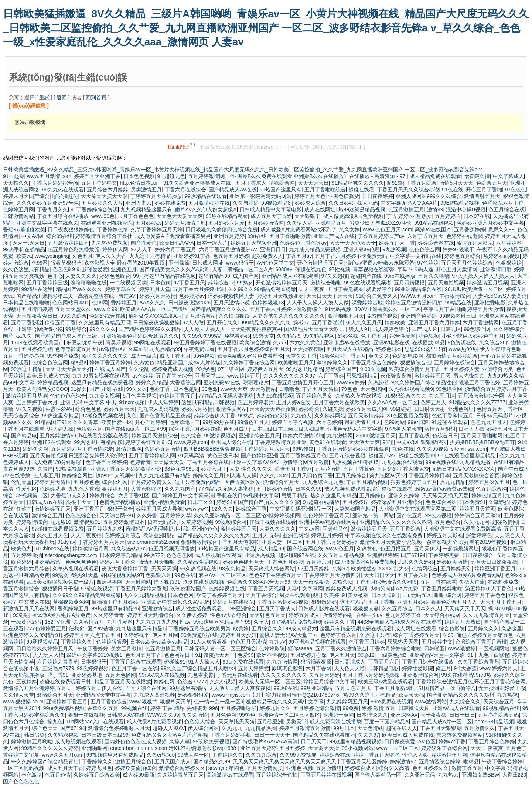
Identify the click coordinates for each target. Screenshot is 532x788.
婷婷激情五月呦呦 (32, 741)
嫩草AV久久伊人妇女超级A (206, 209)
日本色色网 (181, 595)
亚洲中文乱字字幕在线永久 (47, 223)
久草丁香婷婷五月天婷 (157, 229)
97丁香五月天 (190, 283)
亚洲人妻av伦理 (362, 249)
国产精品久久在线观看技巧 (324, 735)
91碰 (388, 442)
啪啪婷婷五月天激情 (480, 309)
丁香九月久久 (52, 209)
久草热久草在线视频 (358, 396)
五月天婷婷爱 (253, 668)
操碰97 (301, 323)
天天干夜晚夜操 (311, 582)
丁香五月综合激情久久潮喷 (386, 582)
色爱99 (246, 655)
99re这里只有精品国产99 (222, 622)
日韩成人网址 (208, 263)
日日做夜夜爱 (400, 741)
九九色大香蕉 (84, 489)
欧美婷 (331, 595)
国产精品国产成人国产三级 (67, 336)
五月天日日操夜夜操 (494, 562)
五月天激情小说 (232, 303)
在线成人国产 (110, 369)
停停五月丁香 (60, 323)
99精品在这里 (37, 289)
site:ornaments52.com (153, 542)
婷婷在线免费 (170, 203)
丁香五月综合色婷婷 (374, 362)
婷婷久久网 (35, 449)
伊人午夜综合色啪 (501, 349)
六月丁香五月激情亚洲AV (228, 249)
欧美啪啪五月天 (296, 362)
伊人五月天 (342, 655)
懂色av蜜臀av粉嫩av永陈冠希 (380, 263)
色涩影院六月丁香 (503, 203)
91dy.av (66, 542)
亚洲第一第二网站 (373, 515)
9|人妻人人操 (242, 475)
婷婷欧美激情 (452, 562)
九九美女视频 (105, 396)
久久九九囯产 (180, 489)
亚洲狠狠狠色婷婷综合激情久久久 (140, 336)
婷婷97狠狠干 (458, 249)
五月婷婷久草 (175, 515)
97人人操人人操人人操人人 (483, 276)
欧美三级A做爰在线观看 (386, 682)
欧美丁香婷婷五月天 (219, 595)
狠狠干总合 (120, 509)
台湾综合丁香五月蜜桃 (481, 642)
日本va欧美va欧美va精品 (159, 642)
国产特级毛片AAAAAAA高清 (265, 741)
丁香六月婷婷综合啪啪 (396, 648)
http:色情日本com (140, 183)
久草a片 (137, 349)
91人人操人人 (204, 662)
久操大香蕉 (472, 582)
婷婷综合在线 (335, 755)
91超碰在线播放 (321, 502)
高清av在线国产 (433, 229)
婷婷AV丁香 (452, 741)
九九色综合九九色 (323, 482)
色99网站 (395, 422)
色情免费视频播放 (120, 502)
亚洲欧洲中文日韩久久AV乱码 (175, 602)
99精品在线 (458, 303)
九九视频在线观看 (402, 462)
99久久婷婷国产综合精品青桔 (45, 761)
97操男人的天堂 (403, 429)
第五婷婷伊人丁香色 (488, 589)
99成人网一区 (194, 755)
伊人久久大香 (111, 256)
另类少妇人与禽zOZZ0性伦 (380, 223)
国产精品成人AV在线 (233, 190)
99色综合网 (477, 329)
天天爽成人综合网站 (272, 569)
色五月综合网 (491, 489)
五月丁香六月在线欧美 (339, 402)
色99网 (40, 263)
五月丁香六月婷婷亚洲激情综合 (286, 309)
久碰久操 (333, 409)
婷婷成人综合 (310, 203)
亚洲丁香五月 (89, 509)
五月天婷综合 (351, 475)
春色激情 (32, 775)
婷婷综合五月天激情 (478, 515)
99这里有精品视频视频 (355, 741)
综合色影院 (452, 628)
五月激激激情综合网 (481, 396)
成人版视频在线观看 (218, 555)
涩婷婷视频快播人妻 (231, 296)
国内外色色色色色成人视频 (136, 741)
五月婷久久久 (483, 628)
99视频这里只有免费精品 (115, 755)
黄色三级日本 (223, 456)
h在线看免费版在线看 (104, 436)
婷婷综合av (221, 283)
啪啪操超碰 (65, 196)
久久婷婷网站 (330, 416)
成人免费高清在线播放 (335, 722)
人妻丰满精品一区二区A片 (242, 269)
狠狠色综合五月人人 (454, 602)
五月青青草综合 (174, 376)
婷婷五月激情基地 (185, 223)
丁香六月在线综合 (185, 190)
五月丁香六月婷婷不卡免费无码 (351, 256)
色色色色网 (179, 555)
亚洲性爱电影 (490, 303)
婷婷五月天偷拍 (52, 482)
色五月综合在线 (507, 209)
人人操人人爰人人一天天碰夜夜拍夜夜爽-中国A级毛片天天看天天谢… (265, 329)
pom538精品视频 (495, 722)
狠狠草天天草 (175, 702)
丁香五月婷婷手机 (231, 735)
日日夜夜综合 (478, 555)
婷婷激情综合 (32, 522)
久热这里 (512, 628)
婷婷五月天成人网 (366, 409)
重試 (44, 98)
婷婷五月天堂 (155, 289)
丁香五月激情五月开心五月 (303, 382)
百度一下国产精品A (386, 722)
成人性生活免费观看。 (201, 608)
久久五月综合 (397, 608)
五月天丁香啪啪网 (482, 436)
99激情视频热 (220, 436)
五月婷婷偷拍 (27, 555)
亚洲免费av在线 (222, 382)
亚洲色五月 (124, 269)
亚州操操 (179, 263)
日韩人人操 (471, 429)
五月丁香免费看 (345, 289)
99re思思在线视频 (391, 702)
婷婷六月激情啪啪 (303, 436)
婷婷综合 (309, 409)
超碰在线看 (361, 190)
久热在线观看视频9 (411, 389)
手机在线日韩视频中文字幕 (248, 495)
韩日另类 (34, 735)
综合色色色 (88, 409)
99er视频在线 (441, 462)
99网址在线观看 (153, 342)
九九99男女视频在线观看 (101, 376)
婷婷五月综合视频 (293, 422)
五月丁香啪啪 (327, 323)
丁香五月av (299, 256)
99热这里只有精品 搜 (98, 442)
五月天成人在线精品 (350, 349)
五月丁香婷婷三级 (47, 283)
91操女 (79, 389)
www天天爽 (234, 389)
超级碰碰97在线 (297, 555)
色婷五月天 (433, 402)
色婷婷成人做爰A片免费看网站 (467, 575)
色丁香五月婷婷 (367, 642)
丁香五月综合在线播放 (63, 216)
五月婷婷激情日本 (124, 522)
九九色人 (301, 416)
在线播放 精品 (429, 342)
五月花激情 (328, 469)
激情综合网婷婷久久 (182, 768)
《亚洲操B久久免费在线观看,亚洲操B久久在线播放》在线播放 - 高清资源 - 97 (317, 176)
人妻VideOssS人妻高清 (500, 296)
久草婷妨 (499, 502)
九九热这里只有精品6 (141, 628)
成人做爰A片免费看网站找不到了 (298, 229)
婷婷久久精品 (151, 382)
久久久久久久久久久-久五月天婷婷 (300, 675)
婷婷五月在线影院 (233, 602)
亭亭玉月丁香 (439, 309)
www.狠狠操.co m (23, 702)
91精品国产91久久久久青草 (67, 422)
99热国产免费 (63, 356)
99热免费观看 (72, 469)
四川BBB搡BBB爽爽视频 (212, 449)
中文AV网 (33, 236)
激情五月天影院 (475, 243)
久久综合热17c (128, 549)
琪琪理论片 (256, 382)
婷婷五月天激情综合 (155, 436)
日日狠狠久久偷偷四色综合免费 (222, 229)
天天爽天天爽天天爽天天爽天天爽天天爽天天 (285, 761)
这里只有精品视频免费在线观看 (356, 628)
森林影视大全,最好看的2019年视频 (125, 263)
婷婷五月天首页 (477, 509)
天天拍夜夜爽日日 (37, 316)
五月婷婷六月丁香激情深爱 (82, 449)
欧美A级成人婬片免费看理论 (250, 356)
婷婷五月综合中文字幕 (329, 682)
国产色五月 (409, 515)
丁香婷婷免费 (444, 555)
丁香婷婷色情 (113, 229)
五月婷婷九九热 (105, 529)
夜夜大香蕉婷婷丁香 (125, 569)
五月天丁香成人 (277, 608)
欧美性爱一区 (117, 422)
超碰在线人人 (402, 728)
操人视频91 (167, 582)
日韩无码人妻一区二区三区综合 (220, 648)
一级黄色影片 (27, 622)
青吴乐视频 (119, 342)
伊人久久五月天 (364, 323)
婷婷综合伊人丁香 (215, 416)
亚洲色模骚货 (344, 196)
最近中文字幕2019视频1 (94, 655)
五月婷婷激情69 (58, 436)
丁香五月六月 (384, 662)
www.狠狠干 (240, 263)
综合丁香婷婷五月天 (416, 635)
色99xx (513, 575)
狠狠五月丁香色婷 (480, 382)
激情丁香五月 (467, 768)
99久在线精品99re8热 (466, 675)
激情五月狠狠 (440, 429)
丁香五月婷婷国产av (381, 236)
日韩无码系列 (163, 522)
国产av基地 (100, 628)
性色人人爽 (415, 755)
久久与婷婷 (246, 203)
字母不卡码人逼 (415, 269)
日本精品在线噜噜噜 (26, 303)
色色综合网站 (441, 502)
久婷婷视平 (136, 635)
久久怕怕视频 (234, 316)
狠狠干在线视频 (86, 715)
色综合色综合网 (50, 362)
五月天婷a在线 (293, 402)
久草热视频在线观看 (76, 569)
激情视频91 (87, 522)
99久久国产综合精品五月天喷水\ (198, 668)
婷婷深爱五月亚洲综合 (397, 502)
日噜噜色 (289, 389)
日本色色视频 (139, 176)
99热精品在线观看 (206, 196)
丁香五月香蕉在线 (208, 462)
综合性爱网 (403, 336)
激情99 (435, 209)
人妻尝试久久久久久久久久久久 (289, 316)
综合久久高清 (394, 768)
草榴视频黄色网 (71, 602)
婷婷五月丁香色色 (485, 595)
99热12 (366, 655)
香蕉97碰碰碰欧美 (24, 229)
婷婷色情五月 (487, 495)
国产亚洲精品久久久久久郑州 (461, 695)
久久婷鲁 (147, 515)
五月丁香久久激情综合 (341, 648)
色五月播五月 (396, 549)
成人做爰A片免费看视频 (154, 722)
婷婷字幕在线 (121, 289)
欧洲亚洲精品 (159, 535)
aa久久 (24, 336)
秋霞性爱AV (59, 409)
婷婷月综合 (102, 495)
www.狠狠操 (462, 648)
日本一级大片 (212, 243)
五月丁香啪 (381, 602)
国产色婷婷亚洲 (259, 456)
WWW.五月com (418, 296)
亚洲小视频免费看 (164, 502)
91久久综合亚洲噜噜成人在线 (198, 183)
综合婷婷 (21, 562)
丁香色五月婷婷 (285, 562)
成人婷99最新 (139, 775)
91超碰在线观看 (450, 422)
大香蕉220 (514, 775)
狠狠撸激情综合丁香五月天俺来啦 (220, 542)
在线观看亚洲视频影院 (107, 223)
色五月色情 (58, 775)
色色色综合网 (424, 249)
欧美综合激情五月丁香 (415, 369)
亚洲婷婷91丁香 (192, 256)
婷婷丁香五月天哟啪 (376, 755)
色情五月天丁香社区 (500, 409)
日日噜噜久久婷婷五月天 (45, 648)
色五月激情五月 (406, 209)
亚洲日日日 (273, 249)
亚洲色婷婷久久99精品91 (32, 635)
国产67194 (413, 555)
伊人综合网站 (203, 728)
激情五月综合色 (133, 761)
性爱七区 (27, 489)
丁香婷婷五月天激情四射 (332, 575)
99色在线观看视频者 (368, 283)
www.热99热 (463, 349)
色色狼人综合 (200, 722)
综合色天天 (45, 728)
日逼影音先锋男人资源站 (97, 456)
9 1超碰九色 (171, 176)
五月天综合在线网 (146, 688)
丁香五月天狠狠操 (441, 728)
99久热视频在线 (198, 569)
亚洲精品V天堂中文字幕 (437, 655)
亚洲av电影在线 (391, 342)
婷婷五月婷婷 (327, 535)
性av (185, 622)
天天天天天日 (313, 183)
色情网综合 (425, 569)
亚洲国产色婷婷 (419, 316)
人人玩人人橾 (48, 655)
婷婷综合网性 (77, 475)
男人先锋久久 (469, 376)
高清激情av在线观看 (230, 775)
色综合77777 (192, 682)
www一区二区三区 (397, 748)
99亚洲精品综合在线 (419, 289)
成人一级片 (144, 356)
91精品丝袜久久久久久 (358, 183)
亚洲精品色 (335, 529)
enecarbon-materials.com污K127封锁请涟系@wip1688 (174, 748)
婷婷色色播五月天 (243, 562)
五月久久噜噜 (434, 276)
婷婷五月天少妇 (238, 635)
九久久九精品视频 (144, 595)
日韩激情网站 (18, 216)
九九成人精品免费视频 (315, 249)
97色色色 (516, 190)
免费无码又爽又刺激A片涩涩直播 (169, 735)
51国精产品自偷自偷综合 (447, 688)
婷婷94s (226, 502)
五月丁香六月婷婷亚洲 (199, 289)
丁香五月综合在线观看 (136, 662)
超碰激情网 (505, 522)
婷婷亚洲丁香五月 (495, 569)
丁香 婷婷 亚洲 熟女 (409, 216)
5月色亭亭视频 (140, 396)
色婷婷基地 (52, 489)
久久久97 (369, 735)
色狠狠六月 (89, 429)
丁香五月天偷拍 (320, 389)
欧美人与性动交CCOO (42, 389)
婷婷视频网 (287, 515)
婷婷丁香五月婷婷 (110, 362)
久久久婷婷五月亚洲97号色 (48, 203)
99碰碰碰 (401, 409)
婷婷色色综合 (115, 276)
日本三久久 (201, 502)
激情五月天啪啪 (156, 562)
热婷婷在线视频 (501, 256)
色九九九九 (512, 456)
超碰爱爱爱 (95, 269)
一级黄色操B (392, 655)
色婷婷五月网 (18, 209)
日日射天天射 (430, 409)
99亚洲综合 (243, 608)
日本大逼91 (385, 595)
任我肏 (76, 628)
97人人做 (193, 323)
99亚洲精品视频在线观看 (317, 642)
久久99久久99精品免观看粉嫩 (262, 289)
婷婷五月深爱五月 (489, 482)
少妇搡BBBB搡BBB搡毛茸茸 (482, 442)
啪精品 (471, 761)
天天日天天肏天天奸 (69, 369)
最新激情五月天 (363, 422)
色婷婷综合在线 (108, 316)
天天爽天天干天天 (465, 608)
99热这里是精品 (304, 369)
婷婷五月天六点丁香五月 (92, 635)
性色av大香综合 (229, 615)
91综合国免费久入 (377, 296)
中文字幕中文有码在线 (416, 256)
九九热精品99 (165, 349)
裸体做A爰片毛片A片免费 (61, 615)
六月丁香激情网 (481, 323)
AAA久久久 (152, 303)
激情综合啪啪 (326, 283)
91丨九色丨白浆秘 (488, 655)
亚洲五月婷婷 (229, 236)
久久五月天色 (52, 535)
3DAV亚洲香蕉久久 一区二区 (387, 309)
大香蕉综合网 (185, 382)
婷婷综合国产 (341, 369)
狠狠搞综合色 (416, 362)
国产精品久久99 (212, 761)
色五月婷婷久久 (430, 768)
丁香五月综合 (421, 183)
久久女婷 (349, 229)
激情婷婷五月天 (433, 376)
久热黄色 (144, 362)
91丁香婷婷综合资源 (94, 209)
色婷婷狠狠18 (268, 303)
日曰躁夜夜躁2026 (189, 303)
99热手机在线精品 (24, 249)
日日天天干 (314, 741)
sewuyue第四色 (226, 768)
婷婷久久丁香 (340, 622)
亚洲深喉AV (404, 715)
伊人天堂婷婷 (163, 402)
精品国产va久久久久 (79, 289)
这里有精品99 (214, 276)
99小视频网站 (358, 748)
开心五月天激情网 (457, 269)
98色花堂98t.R (181, 469)
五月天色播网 (120, 675)
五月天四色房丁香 (312, 475)
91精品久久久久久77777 (478, 402)
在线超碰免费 (503, 582)
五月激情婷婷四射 (68, 243)
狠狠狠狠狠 (434, 442)
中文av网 (309, 529)
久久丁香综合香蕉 (478, 662)
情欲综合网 (282, 183)
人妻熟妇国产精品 (355, 509)
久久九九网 (477, 522)
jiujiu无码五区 (416, 595)
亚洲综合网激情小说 (40, 329)
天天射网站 (138, 582)
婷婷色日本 (389, 349)
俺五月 (443, 668)
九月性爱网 (120, 622)
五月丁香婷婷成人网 (152, 456)
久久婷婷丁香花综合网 (249, 362)
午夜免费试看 (199, 349)
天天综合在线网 (442, 615)
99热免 (247, 715)
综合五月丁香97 (294, 469)
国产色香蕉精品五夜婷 (165, 416)
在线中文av (369, 615)
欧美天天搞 (411, 695)
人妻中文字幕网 (305, 589)
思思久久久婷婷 (416, 562)
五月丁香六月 (413, 575)
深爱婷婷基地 (367, 303)
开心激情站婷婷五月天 (282, 283)
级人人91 (359, 329)
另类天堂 (296, 722)
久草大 (261, 622)
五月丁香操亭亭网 (24, 356)
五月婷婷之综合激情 (317, 708)
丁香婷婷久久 (77, 642)
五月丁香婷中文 (99, 183)
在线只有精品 (509, 462)
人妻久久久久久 (277, 529)
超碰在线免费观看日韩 (65, 682)
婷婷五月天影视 (445, 535)
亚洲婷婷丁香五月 (67, 702)
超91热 (395, 183)
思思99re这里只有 (425, 349)
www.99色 (103, 216)
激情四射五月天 (482, 196)
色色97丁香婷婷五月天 (275, 575)
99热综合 (76, 329)
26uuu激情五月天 (376, 436)
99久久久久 (103, 329)
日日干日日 (462, 715)
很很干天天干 (81, 502)
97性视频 (340, 269)
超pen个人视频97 (115, 475)
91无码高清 (191, 456)
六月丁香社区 (134, 495)
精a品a (79, 362)
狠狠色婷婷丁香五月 (343, 356)
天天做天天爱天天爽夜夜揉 (240, 688)
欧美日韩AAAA (176, 243)
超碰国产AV (382, 456)
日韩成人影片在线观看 (324, 608)
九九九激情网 (282, 662)
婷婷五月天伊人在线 (99, 688)
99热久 (246, 416)
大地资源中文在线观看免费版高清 (463, 529)
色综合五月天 (492, 183)
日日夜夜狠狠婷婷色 (71, 229)
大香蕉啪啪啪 (146, 489)
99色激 (210, 389)
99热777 (154, 555)
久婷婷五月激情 (163, 449)
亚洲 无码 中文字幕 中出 (88, 402)
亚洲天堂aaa (210, 376)
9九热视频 (394, 249)
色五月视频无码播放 (171, 549)
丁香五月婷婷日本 (429, 475)
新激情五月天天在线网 (29, 608)
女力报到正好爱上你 (502, 688)
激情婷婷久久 (332, 362)
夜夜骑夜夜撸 (396, 376)
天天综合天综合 (21, 416)
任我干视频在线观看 (273, 522)
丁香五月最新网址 (395, 688)
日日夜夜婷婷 (378, 196)
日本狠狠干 (94, 662)
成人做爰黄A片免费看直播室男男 (173, 236)
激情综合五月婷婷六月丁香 (496, 389)
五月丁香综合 (405, 529)
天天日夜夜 (311, 289)
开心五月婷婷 (150, 422)
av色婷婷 (143, 376)
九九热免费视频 (110, 243)
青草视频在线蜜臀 (374, 269)
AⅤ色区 (427, 741)
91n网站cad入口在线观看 (95, 722)
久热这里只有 (375, 635)
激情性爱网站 (231, 409)
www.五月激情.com (49, 176)
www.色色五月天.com (388, 229)
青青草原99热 (19, 469)
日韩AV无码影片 (495, 416)
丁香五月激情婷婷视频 (283, 602)
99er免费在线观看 (243, 662)
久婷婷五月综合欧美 (97, 775)
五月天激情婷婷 (366, 416)
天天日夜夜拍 (86, 535)
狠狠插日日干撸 (60, 589)
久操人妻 (180, 741)
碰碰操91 (175, 662)
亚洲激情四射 (496, 269)
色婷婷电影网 (408, 356)
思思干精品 (294, 495)
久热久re (342, 582)
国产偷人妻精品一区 (378, 775)
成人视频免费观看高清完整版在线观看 (368, 489)
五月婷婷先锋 (37, 349)
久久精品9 (289, 336)
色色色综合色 (81, 515)
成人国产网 (246, 276)
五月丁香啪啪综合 (325, 190)
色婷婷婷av (192, 296)
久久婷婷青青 (109, 615)
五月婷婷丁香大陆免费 (403, 469)
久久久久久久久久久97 (289, 376)
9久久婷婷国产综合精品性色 (424, 382)
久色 (132, 416)
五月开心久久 (222, 323)
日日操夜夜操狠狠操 (156, 323)
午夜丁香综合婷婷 (502, 761)
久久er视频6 (161, 755)
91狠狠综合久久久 (405, 396)
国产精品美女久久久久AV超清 (174, 269)
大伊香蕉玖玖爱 (242, 482)
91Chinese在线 (52, 549)
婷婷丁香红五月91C (148, 442)
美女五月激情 (126, 648)
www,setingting (52, 256)
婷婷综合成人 (360, 768)
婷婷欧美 (395, 323)
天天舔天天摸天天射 (104, 196)
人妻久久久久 (81, 276)
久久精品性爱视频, (199, 562)
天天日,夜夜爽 (487, 748)
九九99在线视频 (275, 396)
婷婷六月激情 (197, 409)
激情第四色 (129, 449)
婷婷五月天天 (119, 409)
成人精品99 (271, 549)
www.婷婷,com (191, 442)
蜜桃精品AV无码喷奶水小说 (157, 529)
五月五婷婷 (292, 748)
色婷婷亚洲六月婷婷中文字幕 (490, 223)
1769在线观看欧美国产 (37, 342)
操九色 (55, 722)
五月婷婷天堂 (456, 569)
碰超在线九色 (311, 269)
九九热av (448, 775)
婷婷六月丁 (214, 469)
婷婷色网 (164, 682)
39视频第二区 (32, 495)
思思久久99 (501, 229)
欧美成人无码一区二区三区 (270, 682)
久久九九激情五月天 (486, 615)
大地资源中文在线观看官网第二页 (417, 509)
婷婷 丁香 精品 (167, 708)
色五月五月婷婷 (231, 256)
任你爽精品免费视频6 (296, 622)
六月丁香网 (318, 668)
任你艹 (24, 509)
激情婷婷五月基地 (27, 396)
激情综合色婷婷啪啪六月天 (119, 728)
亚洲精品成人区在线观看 (290, 276)
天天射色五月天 (267, 615)
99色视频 (204, 356)
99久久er (136, 389)
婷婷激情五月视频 (487, 283)
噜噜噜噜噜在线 (89, 283)
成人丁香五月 (175, 356)
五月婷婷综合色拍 (277, 775)
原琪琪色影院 (287, 668)
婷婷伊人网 (115, 249)
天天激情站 (263, 389)
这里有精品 (353, 602)
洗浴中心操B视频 (466, 209)
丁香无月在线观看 (237, 675)
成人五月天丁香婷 (271, 216)
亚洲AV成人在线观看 (456, 708)
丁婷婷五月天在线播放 (156, 196)
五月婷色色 (86, 482)
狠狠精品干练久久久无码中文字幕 (285, 702)
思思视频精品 (362, 376)
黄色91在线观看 (328, 442)
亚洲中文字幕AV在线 (255, 462)
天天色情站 (370, 728)
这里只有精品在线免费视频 (102, 382)
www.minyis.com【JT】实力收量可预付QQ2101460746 (276, 695)
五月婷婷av (149, 223)
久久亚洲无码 (420, 775)
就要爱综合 (379, 289)
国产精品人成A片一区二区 (442, 722)
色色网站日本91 (71, 303)
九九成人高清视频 (158, 409)
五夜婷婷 (27, 682)
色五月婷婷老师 (256, 402)
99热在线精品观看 (227, 216)
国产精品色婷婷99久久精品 (150, 329)
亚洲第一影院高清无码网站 (260, 196)
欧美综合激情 (255, 342)
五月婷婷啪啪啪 (239, 708)
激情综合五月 (47, 515)
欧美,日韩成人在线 (48, 376)
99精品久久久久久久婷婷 (50, 748)
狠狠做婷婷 (324, 602)
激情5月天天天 (456, 183)
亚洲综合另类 (498, 369)
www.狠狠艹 (143, 702)
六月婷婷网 (509, 243)
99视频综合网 (231, 522)
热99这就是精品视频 (362, 209)
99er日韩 (418, 422)
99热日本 (344, 728)
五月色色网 (224, 715)
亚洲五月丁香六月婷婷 (434, 323)
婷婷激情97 (403, 761)
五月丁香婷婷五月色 (303, 456)
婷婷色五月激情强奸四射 (414, 303)
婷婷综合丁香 (251, 509)
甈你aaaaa (300, 648)
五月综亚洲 (270, 722)
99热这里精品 (27, 369)
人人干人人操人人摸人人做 (318, 303)
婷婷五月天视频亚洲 (254, 243)
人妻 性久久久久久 (251, 469)
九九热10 (61, 522)
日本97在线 (477, 216)
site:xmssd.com (469, 449)
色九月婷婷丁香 (403, 615)
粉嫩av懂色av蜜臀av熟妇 (444, 489)
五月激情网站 (200, 316)
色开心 (55, 276)
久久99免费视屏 (298, 755)
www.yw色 (197, 509)
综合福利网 (115, 482)
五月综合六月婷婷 (108, 190)
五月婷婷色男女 (314, 396)
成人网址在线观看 (416, 628)
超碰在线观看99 (417, 456)
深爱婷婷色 (479, 535)
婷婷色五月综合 (463, 256)
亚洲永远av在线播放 (347, 342)
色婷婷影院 (272, 648)
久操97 (340, 569)
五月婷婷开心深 (308, 655)
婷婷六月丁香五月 (175, 249)
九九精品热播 (475, 462)
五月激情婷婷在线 (209, 203)
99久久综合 (74, 316)
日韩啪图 (434, 648)
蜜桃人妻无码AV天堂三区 (289, 635)
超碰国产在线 (366, 276)
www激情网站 (431, 702)
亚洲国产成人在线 (334, 236)
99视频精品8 (277, 203)
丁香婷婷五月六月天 (266, 449)
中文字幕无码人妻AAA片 (409, 203)
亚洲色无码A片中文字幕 (354, 429)
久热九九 (232, 728)
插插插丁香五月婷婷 (115, 602)
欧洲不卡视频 (272, 655)
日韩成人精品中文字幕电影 (270, 209)
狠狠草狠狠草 (66, 263)
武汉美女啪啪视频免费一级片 (60, 582)
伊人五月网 (165, 635)
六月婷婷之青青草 (58, 662)
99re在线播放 (400, 276)
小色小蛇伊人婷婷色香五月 (473, 336)
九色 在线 (403, 449)
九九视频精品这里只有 (146, 209)
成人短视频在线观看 (78, 741)
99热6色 (206, 369)
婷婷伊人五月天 (265, 369)
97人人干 (141, 249)
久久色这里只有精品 (26, 269)
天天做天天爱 (169, 462)
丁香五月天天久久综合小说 (408, 190)
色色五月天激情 (248, 642)
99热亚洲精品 (317, 688)
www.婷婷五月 (244, 376)
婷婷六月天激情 (158, 296)
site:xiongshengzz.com (71, 555)
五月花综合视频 (347, 456)
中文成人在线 (34, 602)
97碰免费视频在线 (103, 416)
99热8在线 (286, 688)
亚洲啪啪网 (95, 748)
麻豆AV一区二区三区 (222, 575)
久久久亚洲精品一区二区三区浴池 (233, 515)
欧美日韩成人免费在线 (408, 735)
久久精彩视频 (63, 735)
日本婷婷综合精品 (120, 555)
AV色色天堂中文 (276, 263)
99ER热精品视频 (460, 203)
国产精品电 (24, 436)
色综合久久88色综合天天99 (259, 582)
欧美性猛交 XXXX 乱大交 (380, 569)
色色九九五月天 (489, 422)
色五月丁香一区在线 (134, 668)
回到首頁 (96, 98)
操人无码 (368, 203)
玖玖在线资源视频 (204, 582)
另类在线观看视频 (300, 595)
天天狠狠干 (307, 216)
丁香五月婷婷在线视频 (326, 775)
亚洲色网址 (461, 409)
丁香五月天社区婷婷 (364, 761)
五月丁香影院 (27, 323)
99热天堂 (263, 336)
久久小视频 (223, 682)
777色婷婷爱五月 (46, 628)
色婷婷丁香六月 (338, 635)
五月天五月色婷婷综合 (467, 263)
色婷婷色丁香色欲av (303, 243)
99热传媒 (303, 449)
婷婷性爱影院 (417, 668)
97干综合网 (231, 369)
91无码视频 (338, 309)
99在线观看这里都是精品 (467, 456)
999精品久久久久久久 (265, 323)
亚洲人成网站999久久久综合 (428, 196)
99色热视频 (439, 515)
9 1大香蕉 (465, 668)
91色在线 (453, 190)
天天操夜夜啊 (308, 349)
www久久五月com (63, 755)
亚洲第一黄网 (338, 715)
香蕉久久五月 (103, 708)
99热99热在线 (219, 422)
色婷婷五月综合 (123, 535)
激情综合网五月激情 (306, 462)
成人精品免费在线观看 (435, 176)
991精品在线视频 (434, 223)
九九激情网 (340, 436)
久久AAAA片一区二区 (393, 402)
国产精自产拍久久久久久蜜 (269, 502)
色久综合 (191, 436)
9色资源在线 (462, 342)
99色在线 (185, 575)
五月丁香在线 (414, 436)
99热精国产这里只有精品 (226, 549)
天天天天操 (164, 569)
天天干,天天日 (28, 243)
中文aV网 (407, 442)
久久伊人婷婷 (192, 615)
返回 (62, 98)
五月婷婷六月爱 (226, 223)
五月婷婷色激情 (274, 489)
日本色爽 (160, 283)
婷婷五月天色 (310, 196)
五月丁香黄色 (359, 469)
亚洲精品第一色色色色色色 (65, 562)
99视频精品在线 (501, 708)
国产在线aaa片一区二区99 (135, 429)
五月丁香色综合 (109, 702)
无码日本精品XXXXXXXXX (463, 469)
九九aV (277, 642)
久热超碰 (378, 382)
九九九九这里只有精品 (164, 475)
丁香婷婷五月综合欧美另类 (199, 628)
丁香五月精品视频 (367, 482)
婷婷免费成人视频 (173, 369)
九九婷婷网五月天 (347, 702)
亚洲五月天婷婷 (259, 748)
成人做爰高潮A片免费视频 (353, 216)
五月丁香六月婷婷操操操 (371, 675)
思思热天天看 (403, 642)
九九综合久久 (465, 702)
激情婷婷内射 (338, 615)
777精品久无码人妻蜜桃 (226, 396)
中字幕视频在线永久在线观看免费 (385, 535)
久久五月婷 (442, 396)
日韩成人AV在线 (126, 715)
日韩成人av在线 (45, 502)
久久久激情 (195, 715)
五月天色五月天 (353, 688)
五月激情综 (329, 768)
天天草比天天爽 (236, 722)
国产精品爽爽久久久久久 (219, 309)
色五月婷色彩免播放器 (74, 249)
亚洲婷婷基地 (87, 675)
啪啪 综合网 (448, 595)
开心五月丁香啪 (484, 190)
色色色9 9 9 (66, 269)
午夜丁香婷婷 (93, 648)
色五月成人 (236, 429)
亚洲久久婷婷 (404, 495)
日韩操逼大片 (414, 708)
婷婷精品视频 (53, 382)
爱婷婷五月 (124, 303)
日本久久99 (308, 489)
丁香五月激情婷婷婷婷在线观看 (353, 449)
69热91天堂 (85, 575)
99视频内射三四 (458, 316)
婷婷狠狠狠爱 (193, 695)
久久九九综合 (261, 755)
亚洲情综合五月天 (259, 436)
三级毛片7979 (58, 668)
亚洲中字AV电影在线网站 (328, 522)
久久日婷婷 (341, 203)
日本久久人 (428, 608)
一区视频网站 (494, 648)
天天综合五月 (499, 702)
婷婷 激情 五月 (379, 708)
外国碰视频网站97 (122, 575)
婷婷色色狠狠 (272, 416)
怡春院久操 (477, 176)
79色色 (349, 389)
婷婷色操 (348, 336)
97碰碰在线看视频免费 (58, 529)
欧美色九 (21, 549)
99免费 (351, 708)
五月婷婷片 (448, 216)
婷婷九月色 (99, 768)
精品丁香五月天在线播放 (123, 682)
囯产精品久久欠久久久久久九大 (214, 535)
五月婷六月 (319, 562)
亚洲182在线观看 (52, 442)
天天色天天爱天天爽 (180, 216)
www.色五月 (340, 549)
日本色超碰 (186, 389)
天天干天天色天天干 (353, 243)
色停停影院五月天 (76, 349)
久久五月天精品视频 (341, 555)
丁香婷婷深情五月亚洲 (281, 442)
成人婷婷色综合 (391, 329)
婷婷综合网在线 (436, 243)
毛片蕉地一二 (184, 422)
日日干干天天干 (272, 735)
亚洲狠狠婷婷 (382, 555)
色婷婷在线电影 (464, 236)
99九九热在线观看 (63, 190)
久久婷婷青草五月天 (180, 775)
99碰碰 (21, 615)
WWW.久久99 (163, 715)
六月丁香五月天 (425, 236)
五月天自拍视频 (446, 283)
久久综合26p (494, 342)
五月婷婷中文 (437, 642)
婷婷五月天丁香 (397, 243)
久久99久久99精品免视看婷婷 (216, 336)
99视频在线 (134, 708)
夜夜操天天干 (219, 655)
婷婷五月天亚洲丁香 (97, 176)
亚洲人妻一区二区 (282, 542)
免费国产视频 (382, 316)
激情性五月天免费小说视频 (392, 542)
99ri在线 (257, 236)
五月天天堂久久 (73, 309)
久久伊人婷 (300, 223)
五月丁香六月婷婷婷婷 (331, 542)
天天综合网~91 (117, 515)
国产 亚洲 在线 (106, 389)
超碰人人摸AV (169, 728)
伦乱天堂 (21, 482)
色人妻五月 (46, 475)
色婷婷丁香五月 (177, 396)
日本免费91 (473, 502)
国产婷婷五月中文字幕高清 (183, 495)
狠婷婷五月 (115, 489)
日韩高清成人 (350, 662)
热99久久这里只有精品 (369, 695)
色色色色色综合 (68, 396)
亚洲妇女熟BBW (481, 775)
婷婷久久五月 (208, 475)
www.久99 (106, 309)
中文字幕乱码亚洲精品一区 (301, 509)
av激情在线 (112, 349)
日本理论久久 (372, 715)
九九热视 (507, 695)
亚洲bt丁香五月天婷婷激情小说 (126, 469)
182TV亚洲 (57, 622)
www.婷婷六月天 (499, 668)
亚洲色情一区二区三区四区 (289, 715)
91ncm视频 (132, 402)
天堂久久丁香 (301, 356)
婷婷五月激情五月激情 (305, 728)
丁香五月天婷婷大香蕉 (141, 589)
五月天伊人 (427, 549)
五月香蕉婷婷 (470, 229)
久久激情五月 (89, 622)
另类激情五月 (146, 190)
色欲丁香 (160, 389)
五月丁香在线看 (438, 582)
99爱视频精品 (42, 642)
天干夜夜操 (433, 715)
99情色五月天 (253, 422)
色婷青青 (140, 462)
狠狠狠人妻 (366, 608)
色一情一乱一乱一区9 (219, 702)
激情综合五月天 (281, 482)
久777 (280, 342)
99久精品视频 (319, 336)
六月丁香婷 (331, 376)
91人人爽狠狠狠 (209, 642)
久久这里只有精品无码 (105, 323)
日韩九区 (451, 329)
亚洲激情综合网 (420, 675)
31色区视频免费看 (408, 416)
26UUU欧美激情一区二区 (474, 289)
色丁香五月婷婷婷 (106, 462)
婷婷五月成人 (304, 615)
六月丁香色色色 (136, 216)
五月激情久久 (480, 728)
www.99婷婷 (351, 382)
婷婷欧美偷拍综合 (136, 768)
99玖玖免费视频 (211, 741)
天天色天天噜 (349, 668)
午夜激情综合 (455, 296)
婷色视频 (429, 336)
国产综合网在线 (305, 549)
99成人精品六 (301, 628)
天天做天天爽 (364, 442)
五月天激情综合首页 (476, 475)
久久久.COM (274, 475)
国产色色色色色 (21, 781)
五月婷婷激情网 (206, 176)
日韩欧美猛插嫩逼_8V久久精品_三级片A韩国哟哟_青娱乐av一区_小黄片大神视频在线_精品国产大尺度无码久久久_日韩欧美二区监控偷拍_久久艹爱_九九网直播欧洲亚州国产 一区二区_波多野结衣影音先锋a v (242, 170)
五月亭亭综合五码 (498, 715)
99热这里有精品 (61, 416)
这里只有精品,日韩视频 (208, 402)
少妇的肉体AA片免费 (394, 589)
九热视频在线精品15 (355, 462)
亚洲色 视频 (300, 768)
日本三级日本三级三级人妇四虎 (288, 429)
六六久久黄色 (305, 342)
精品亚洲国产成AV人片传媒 (189, 362)
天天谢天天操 (324, 748)
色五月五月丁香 (143, 655)
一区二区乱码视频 (24, 768)
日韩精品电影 (383, 668)
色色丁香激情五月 (453, 416)
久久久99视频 (433, 449)
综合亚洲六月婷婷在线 (195, 429)
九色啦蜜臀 (201, 675)
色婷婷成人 (16, 462)
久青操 (45, 469)
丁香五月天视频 (266, 589)
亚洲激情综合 (157, 608)
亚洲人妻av (139, 203)
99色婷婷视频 (93, 668)
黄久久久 (379, 356)
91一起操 (14, 176)
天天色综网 (373, 389)
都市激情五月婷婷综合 (452, 356)
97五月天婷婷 (314, 569)
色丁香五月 (374, 336)
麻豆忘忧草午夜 (85, 342)
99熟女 (245, 283)
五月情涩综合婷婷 (440, 761)
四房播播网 (109, 582)
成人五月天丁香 (65, 768)
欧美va (24, 256)
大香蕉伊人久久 (69, 495)
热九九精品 (453, 482)
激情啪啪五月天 (346, 316)
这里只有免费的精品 (198, 482)
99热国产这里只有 (280, 190)
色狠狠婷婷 (509, 263)
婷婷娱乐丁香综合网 (444, 748)
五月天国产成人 (173, 761)
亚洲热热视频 (260, 555)
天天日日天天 (379, 575)
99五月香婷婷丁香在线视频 (205, 342)
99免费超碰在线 (199, 635)
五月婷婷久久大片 (102, 203)
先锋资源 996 (202, 708)
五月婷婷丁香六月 (37, 402)
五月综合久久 (267, 628)
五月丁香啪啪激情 (290, 236)
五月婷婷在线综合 (454, 362)
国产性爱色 (144, 243)
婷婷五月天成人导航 (159, 509)
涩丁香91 (58, 675)
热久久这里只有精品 (334, 495)
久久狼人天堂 (18, 695)
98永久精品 (232, 569)
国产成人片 (424, 329)
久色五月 (82, 256)
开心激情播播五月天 (320, 263)
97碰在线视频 (97, 589)
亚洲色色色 (205, 529)
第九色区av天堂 (388, 475)
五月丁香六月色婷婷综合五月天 (254, 349)
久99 (448, 635)
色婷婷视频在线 (227, 589)
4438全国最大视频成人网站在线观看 (400, 622)
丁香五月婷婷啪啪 (442, 589)
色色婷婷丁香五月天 (326, 515)
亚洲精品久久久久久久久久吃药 (396, 522)
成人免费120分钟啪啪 (57, 462)
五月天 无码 (266, 535)
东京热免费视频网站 (460, 735)
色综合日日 (445, 436)
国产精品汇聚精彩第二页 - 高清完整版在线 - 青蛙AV (76, 296)
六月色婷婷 (329, 422)
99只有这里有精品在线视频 (164, 276)
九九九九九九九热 (156, 622)
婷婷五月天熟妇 (463, 622)
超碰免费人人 (267, 256)
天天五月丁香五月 (501, 602)
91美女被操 (355, 595)
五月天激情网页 (265, 768)
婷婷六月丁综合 (117, 562)
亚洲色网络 (296, 535)
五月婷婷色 (372, 495)
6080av (284, 269)
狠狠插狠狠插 (316, 662)
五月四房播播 (409, 283)
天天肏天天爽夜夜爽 (273, 409)
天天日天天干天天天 (330, 296)
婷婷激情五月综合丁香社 (104, 236)
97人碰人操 (61, 429)
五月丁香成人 (251, 183)
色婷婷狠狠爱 (112, 642)
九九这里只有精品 (150, 256)
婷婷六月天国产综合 (26, 196)
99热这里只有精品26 (115, 608)
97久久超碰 (334, 276)
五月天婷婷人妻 (461, 369)
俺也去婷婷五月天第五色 (485, 635)
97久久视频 (30, 409)
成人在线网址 (320, 209)
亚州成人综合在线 (231, 442)
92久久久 (222, 509)
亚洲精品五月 (331, 223)
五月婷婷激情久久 (151, 482)
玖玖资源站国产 (188, 589)
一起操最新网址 (461, 549)
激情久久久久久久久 (105, 356)
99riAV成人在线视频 (162, 675)
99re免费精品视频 (64, 708)
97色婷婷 (428, 263)
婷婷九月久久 (275, 708)
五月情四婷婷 (37, 309)
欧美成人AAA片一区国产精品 (154, 309)
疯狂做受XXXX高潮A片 (155, 316)
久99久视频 (373, 369)
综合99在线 (59, 236)
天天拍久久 (16, 183)
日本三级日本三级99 (105, 735)
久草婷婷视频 (197, 522)
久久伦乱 (139, 369)
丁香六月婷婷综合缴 (55, 183)
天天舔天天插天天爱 (445, 495)
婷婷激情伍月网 (91, 549)
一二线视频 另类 (129, 283)
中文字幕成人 (508, 176)
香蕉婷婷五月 (73, 608)
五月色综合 (448, 522)
